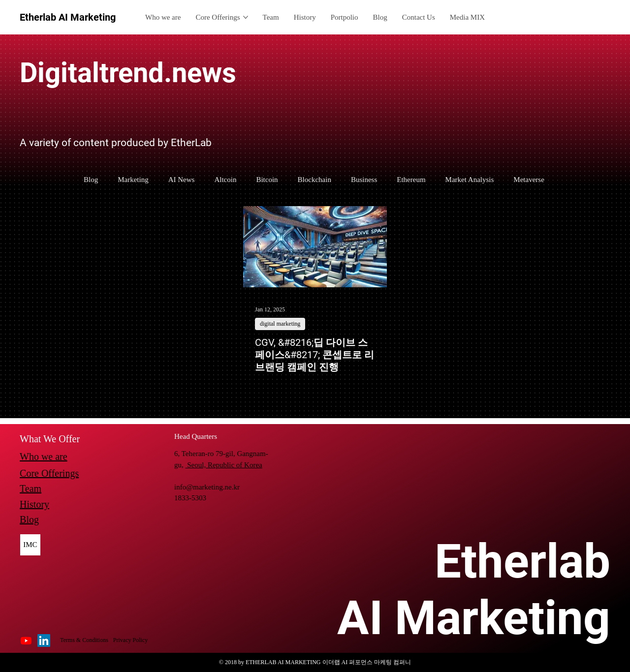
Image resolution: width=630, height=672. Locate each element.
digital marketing (280, 324)
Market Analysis (470, 180)
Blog (91, 180)
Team (31, 489)
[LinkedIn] (44, 641)
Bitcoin (267, 180)
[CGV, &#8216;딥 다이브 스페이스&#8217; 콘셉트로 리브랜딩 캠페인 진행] (315, 247)
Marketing (133, 180)
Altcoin (225, 180)
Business (364, 180)
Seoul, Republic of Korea (224, 465)
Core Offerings (49, 473)
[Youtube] (26, 641)
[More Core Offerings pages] (246, 17)
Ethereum (411, 180)
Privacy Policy (130, 640)
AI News (182, 180)
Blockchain (315, 180)
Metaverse (529, 180)
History (34, 504)
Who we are (44, 457)
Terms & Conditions (84, 640)
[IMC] (31, 545)
